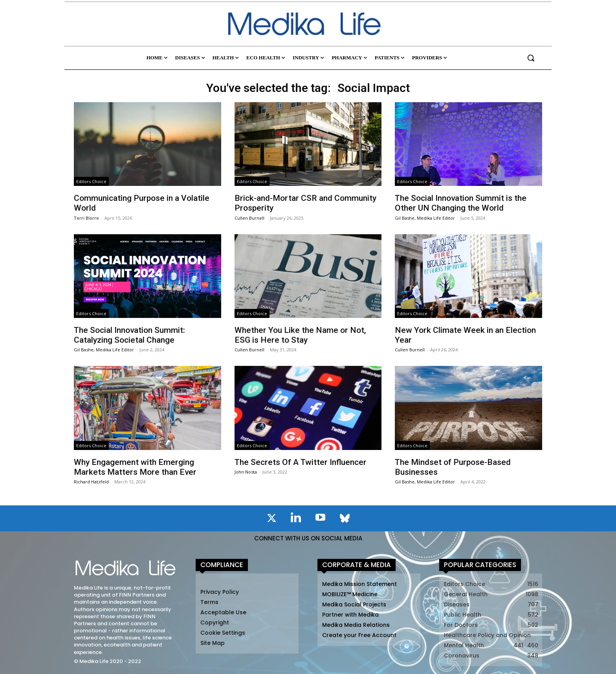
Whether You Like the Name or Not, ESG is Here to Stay (300, 335)
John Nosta (246, 472)
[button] (531, 58)
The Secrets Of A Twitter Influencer (301, 462)
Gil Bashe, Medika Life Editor (425, 218)
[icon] (271, 520)
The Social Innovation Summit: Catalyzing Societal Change (129, 335)
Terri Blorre (86, 218)
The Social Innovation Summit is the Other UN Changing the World (461, 203)
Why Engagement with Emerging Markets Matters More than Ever (135, 467)
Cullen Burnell (249, 218)
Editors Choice (91, 181)
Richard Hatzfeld (91, 482)
